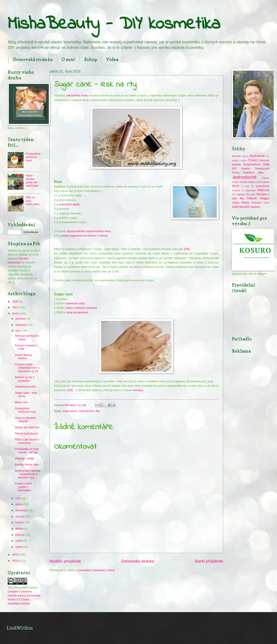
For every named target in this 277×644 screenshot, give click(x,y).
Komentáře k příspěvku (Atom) (96, 570)
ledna (19, 547)
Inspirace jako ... (256, 172)
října (19, 331)
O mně (68, 59)
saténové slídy (75, 303)
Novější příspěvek (65, 561)
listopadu (21, 325)
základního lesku (77, 95)
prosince (21, 319)
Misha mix (21, 402)
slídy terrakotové (77, 312)
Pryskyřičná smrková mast (33, 157)
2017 (16, 307)
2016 (16, 314)
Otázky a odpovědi (244, 190)
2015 (16, 555)
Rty (98, 411)
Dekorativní (70, 411)
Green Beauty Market (23, 357)
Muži (236, 186)
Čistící (253, 160)
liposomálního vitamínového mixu (89, 231)
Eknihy (236, 173)
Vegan (264, 198)
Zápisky (255, 207)
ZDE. (187, 249)
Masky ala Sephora (27, 427)
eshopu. (139, 390)
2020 (16, 301)
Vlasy (245, 202)
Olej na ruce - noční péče (33, 201)
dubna (20, 529)
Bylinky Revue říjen (27, 465)
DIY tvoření (241, 168)
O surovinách (260, 186)
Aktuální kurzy (240, 156)
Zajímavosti (241, 207)
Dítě (266, 164)
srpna (19, 504)
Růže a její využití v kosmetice (27, 441)
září (18, 498)
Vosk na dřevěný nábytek (25, 420)
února (19, 541)
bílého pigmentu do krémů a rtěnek (85, 236)
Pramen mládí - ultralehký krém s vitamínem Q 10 (27, 368)
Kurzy (243, 182)
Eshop (91, 59)
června (20, 516)
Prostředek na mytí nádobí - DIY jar (27, 451)
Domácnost (262, 168)
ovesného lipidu (69, 204)
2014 (16, 561)
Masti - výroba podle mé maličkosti (32, 181)
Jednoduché (86, 411)
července (22, 510)
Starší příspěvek (209, 561)
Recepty (251, 194)
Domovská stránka (33, 59)
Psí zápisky (239, 194)
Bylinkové (257, 156)
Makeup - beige (25, 458)
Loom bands (262, 182)
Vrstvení (256, 203)
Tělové (252, 198)
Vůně (266, 203)
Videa (112, 59)
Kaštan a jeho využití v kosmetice (23, 487)
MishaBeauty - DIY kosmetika (114, 24)
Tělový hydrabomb (26, 433)
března (20, 535)
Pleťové (263, 190)
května (20, 522)
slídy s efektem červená (81, 308)
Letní (251, 182)
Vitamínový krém (25, 387)
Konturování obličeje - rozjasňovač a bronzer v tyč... (28, 474)
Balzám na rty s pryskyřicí (25, 379)
